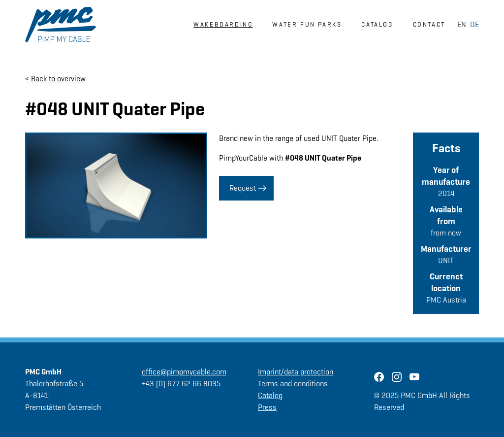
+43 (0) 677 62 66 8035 (181, 384)
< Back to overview (55, 79)
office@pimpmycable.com (184, 372)
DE (474, 24)
